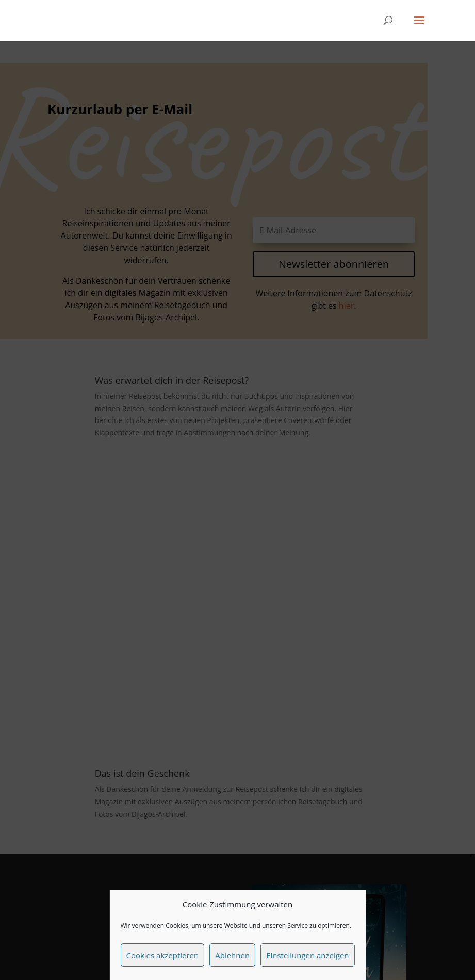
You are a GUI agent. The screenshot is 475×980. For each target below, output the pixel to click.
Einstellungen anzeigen (307, 955)
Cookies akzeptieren (162, 955)
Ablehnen (232, 955)
